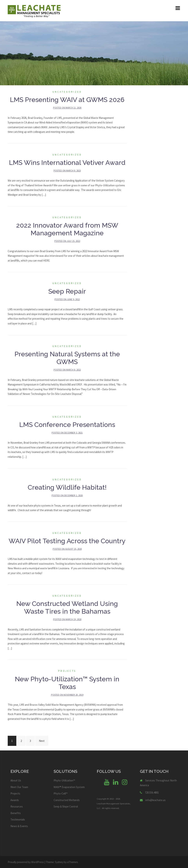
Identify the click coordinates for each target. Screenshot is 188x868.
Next (42, 741)
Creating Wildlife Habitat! (67, 487)
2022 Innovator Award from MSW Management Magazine (67, 229)
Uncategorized (67, 92)
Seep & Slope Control (66, 806)
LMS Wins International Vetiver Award (67, 162)
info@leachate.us (156, 800)
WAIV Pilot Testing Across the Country (67, 541)
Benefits (16, 813)
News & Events (19, 826)
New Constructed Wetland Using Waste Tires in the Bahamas (67, 607)
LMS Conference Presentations (67, 425)
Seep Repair (67, 291)
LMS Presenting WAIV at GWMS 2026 (67, 100)
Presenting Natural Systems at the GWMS (67, 358)
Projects (67, 671)
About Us (16, 780)
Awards (15, 800)
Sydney (59, 862)
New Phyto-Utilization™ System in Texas (67, 683)
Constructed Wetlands (67, 800)
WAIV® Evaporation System (69, 787)
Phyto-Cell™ (61, 793)
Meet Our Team (19, 787)
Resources (17, 806)
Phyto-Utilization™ (64, 780)
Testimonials (18, 819)
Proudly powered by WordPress (26, 862)
